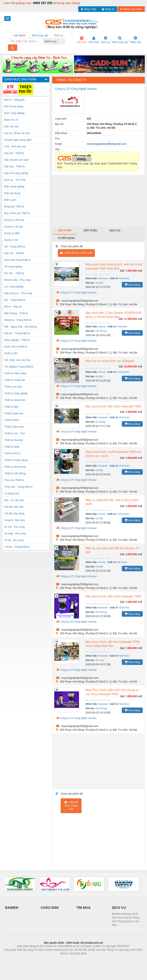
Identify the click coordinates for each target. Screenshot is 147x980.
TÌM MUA (84, 908)
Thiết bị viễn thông (15, 473)
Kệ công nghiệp (13, 267)
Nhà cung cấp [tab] (40, 35)
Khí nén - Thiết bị (14, 273)
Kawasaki (103, 278)
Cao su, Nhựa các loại (17, 133)
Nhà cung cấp (120, 40)
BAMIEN (12, 908)
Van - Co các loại (14, 500)
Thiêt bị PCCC (13, 453)
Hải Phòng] (101, 331)
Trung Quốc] (123, 372)
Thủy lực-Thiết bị (14, 480)
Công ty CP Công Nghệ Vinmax (76, 292)
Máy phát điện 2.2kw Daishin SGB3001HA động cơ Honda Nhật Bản (113, 315)
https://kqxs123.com (91, 959)
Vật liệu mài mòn (14, 507)
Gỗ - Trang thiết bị (15, 247)
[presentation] (6, 885)
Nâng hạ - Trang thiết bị (18, 320)
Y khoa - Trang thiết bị (17, 547)
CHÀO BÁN (50, 908)
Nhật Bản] (124, 278)
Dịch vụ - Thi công (15, 180)
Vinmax (102, 372)
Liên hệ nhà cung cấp (76, 253)
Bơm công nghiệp (14, 113)
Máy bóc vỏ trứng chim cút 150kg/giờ (110, 361)
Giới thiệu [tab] (90, 230)
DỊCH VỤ (119, 908)
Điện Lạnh (10, 200)
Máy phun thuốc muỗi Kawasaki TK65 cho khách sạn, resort (113, 454)
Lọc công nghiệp (14, 287)
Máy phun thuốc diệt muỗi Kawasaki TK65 (113, 406)
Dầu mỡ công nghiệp (16, 173)
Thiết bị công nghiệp (16, 393)
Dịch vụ (106, 40)
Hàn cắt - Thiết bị (14, 253)
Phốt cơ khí (11, 353)
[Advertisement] (98, 201)
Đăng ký (108, 9)
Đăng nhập (89, 9)
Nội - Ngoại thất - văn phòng (21, 327)
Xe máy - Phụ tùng (15, 533)
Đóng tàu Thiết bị (14, 206)
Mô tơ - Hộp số (13, 307)
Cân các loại (11, 126)
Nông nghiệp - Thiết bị (17, 340)
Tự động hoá (12, 493)
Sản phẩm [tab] (20, 35)
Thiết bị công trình (15, 400)
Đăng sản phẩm (131, 9)
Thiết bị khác (12, 420)
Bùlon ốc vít (11, 120)
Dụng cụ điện (12, 233)
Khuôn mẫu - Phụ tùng (17, 280)
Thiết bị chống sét (15, 380)
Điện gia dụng (12, 193)
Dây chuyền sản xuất (16, 160)
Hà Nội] (99, 283)
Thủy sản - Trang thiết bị (19, 487)
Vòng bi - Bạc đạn (15, 520)
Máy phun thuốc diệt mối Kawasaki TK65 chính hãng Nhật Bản (113, 644)
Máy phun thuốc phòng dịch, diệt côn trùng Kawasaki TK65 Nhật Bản (114, 266)
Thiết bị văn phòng (15, 467)
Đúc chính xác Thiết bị (17, 213)
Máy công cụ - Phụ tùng (18, 293)
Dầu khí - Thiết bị (14, 153)
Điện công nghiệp (14, 186)
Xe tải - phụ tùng (14, 540)
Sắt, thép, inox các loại (17, 360)
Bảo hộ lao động (14, 106)
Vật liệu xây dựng (14, 513)
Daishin (102, 327)
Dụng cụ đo (11, 240)
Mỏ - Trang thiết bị (15, 300)
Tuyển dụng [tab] (66, 238)
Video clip (135, 40)
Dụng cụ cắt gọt (14, 227)
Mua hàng (132, 285)
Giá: (122, 271)
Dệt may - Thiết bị (15, 166)
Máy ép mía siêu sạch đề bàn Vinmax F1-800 (113, 550)
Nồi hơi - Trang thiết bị (17, 333)
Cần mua (94, 40)
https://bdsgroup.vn (69, 959)
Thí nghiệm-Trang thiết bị (19, 367)
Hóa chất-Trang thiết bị (18, 260)
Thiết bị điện (11, 407)
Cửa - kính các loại (15, 146)
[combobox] (64, 41)
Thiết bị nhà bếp (14, 440)
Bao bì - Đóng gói (14, 100)
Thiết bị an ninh (13, 387)
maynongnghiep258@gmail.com (107, 144)
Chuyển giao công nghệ (18, 140)
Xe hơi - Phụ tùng (15, 527)
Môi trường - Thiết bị (16, 313)
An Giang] (100, 422)
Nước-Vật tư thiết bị (16, 347)
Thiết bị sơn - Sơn (15, 433)
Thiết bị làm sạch (14, 427)
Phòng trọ (50, 959)
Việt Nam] (122, 562)
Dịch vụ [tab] (59, 35)
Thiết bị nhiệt (12, 447)
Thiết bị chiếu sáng (15, 373)
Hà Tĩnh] (100, 660)
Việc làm (82, 40)
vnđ (140, 271)
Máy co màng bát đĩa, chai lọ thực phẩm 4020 (112, 502)
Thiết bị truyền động (16, 460)
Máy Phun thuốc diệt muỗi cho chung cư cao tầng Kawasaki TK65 (112, 692)
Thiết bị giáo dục (14, 413)
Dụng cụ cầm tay (14, 220)
